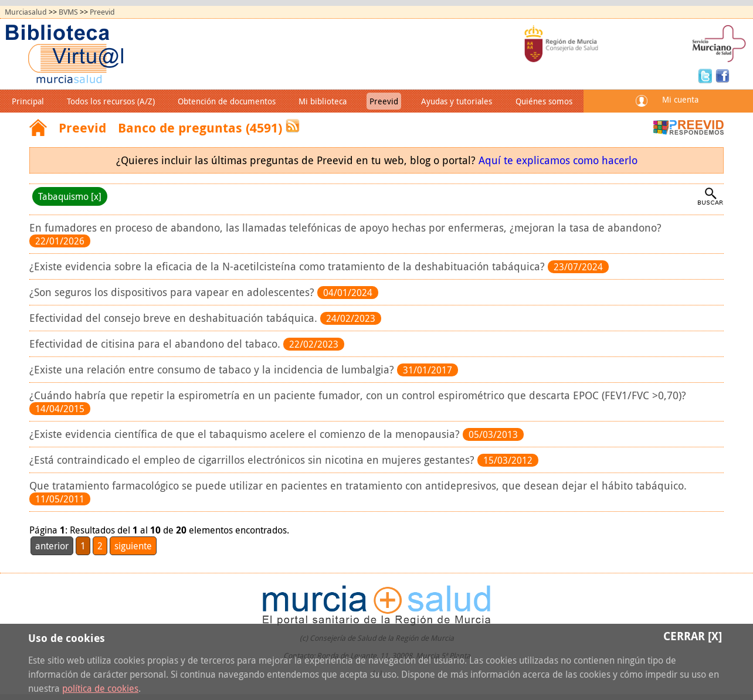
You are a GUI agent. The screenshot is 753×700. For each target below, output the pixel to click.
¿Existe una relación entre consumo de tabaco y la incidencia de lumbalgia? (213, 370)
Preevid (102, 12)
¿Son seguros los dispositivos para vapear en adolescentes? (173, 292)
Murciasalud (26, 12)
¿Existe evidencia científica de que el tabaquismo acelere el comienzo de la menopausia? (246, 434)
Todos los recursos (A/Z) (111, 101)
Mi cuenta (680, 99)
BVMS (68, 12)
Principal (28, 101)
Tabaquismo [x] (70, 196)
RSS (293, 126)
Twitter (707, 75)
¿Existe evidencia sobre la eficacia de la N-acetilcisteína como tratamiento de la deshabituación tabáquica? (289, 266)
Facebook (723, 75)
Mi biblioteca (323, 101)
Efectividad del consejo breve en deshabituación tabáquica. (175, 318)
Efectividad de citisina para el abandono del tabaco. (156, 344)
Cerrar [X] (693, 636)
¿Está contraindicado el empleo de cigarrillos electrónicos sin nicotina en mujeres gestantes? (253, 460)
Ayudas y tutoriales (457, 101)
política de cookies (100, 688)
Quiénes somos (544, 101)
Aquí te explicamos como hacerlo (558, 160)
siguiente (133, 546)
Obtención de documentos (227, 101)
